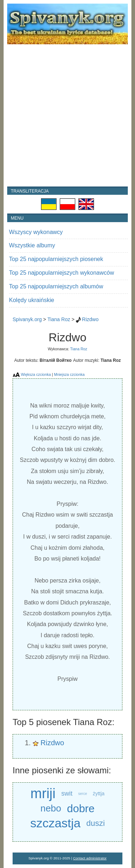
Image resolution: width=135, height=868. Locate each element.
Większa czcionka (36, 374)
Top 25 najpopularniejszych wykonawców (62, 273)
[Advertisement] (67, 115)
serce (82, 794)
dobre (81, 808)
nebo (51, 808)
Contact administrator (90, 858)
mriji (43, 794)
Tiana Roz (59, 319)
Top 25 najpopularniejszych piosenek (56, 259)
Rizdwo (90, 319)
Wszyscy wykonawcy (36, 232)
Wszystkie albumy (32, 245)
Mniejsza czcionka (69, 374)
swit (67, 793)
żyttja (99, 793)
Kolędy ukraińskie (31, 300)
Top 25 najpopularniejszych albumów (56, 286)
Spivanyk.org (27, 319)
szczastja (55, 823)
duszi (96, 823)
